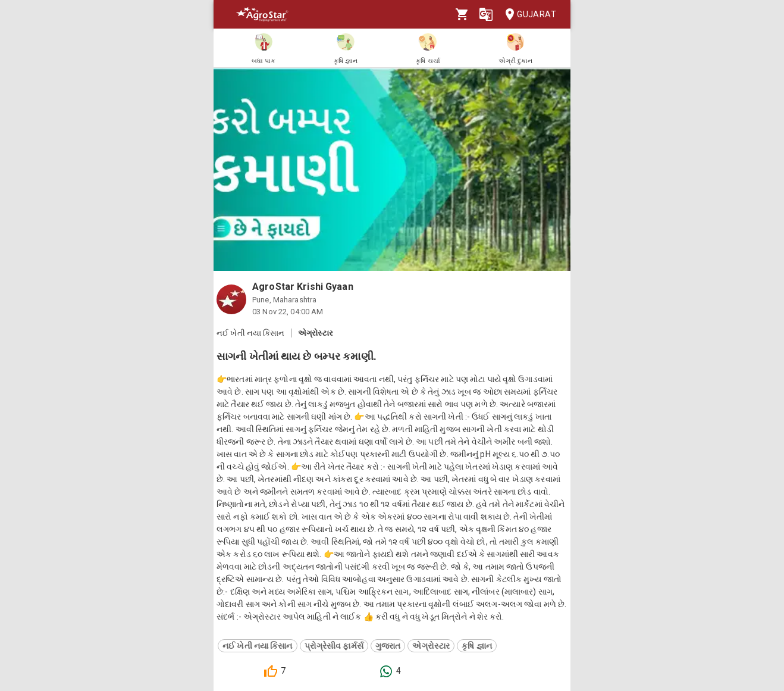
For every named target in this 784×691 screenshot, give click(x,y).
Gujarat (527, 15)
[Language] (486, 14)
